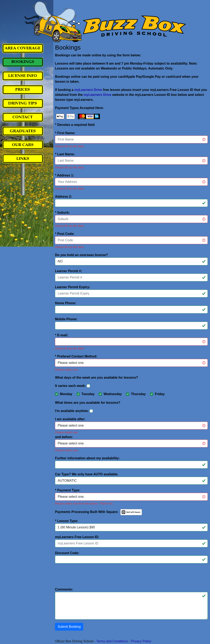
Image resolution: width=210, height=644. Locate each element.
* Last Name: (65, 154)
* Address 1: (64, 175)
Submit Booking (69, 627)
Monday (66, 394)
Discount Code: (67, 553)
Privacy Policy (141, 641)
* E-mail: (62, 335)
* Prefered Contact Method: (76, 356)
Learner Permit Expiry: (73, 287)
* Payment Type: (68, 490)
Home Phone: (66, 303)
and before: (64, 437)
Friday (160, 394)
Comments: (64, 589)
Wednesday (113, 394)
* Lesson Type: (67, 521)
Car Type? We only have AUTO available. (87, 474)
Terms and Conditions (112, 641)
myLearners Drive (88, 90)
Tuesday (88, 394)
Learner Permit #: (68, 271)
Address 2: (63, 197)
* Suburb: (62, 213)
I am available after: (70, 419)
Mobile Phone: (66, 319)
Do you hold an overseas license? (81, 255)
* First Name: (65, 133)
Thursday (138, 394)
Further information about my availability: (87, 458)
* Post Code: (65, 234)
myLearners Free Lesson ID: (77, 537)
